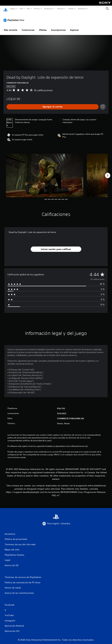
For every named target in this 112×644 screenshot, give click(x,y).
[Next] (108, 173)
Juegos (13, 9)
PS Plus (37, 9)
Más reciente (11, 27)
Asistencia (82, 9)
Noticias (61, 9)
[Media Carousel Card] (45, 173)
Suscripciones (58, 27)
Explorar (74, 27)
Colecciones (28, 27)
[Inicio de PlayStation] (5, 9)
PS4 (28, 9)
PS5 (21, 9)
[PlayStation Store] (15, 17)
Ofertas (43, 27)
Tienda (71, 9)
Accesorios (49, 9)
